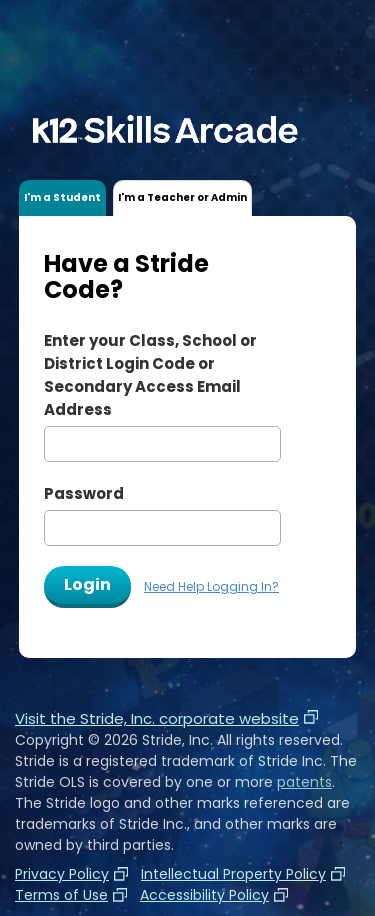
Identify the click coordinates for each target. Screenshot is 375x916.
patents (304, 782)
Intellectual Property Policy (233, 874)
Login (87, 584)
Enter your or (150, 375)
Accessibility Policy (204, 895)
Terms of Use (61, 895)
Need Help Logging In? (211, 586)
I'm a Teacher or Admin (182, 197)
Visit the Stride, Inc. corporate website (166, 718)
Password (84, 493)
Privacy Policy (62, 874)
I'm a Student (62, 197)
